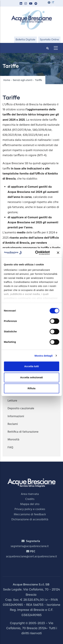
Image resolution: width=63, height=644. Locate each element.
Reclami (13, 424)
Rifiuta (32, 388)
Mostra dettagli (44, 356)
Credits (30, 499)
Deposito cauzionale (21, 408)
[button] (21, 4)
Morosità (13, 440)
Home (7, 80)
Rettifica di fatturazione (23, 432)
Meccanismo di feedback (30, 515)
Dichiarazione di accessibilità (30, 520)
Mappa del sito (30, 504)
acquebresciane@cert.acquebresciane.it (32, 557)
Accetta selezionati (32, 377)
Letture (12, 401)
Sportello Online (49, 40)
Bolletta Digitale (25, 40)
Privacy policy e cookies (30, 509)
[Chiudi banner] (58, 253)
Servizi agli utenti (23, 80)
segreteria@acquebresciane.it (30, 546)
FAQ (10, 448)
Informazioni (16, 416)
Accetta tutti (32, 366)
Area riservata (30, 494)
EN (54, 7)
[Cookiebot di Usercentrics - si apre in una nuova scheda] (37, 253)
